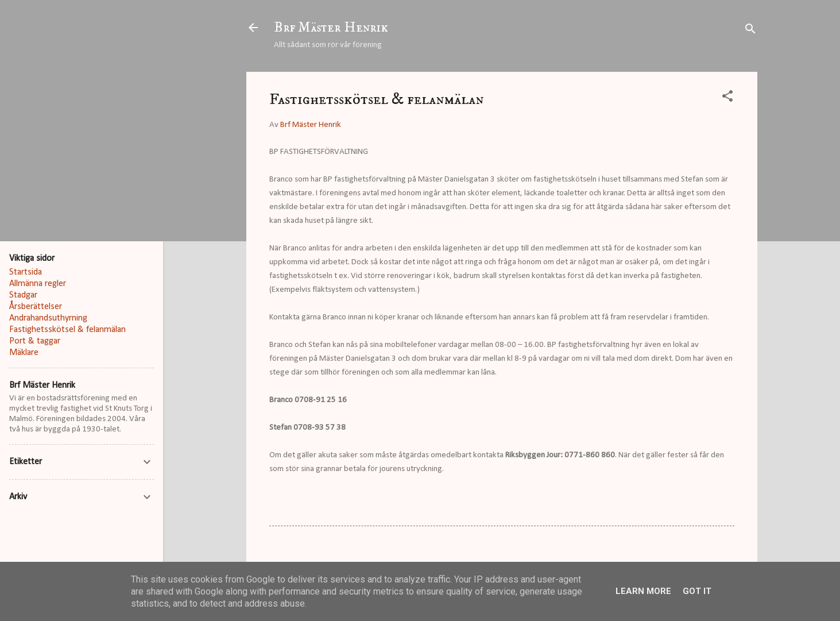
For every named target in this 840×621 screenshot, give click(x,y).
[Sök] (750, 31)
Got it (697, 591)
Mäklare (24, 353)
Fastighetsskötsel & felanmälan (67, 330)
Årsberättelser (36, 307)
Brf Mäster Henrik (331, 28)
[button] (727, 99)
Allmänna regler (38, 284)
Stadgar (23, 295)
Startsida (26, 272)
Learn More (643, 591)
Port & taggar (35, 341)
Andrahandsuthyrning (48, 318)
